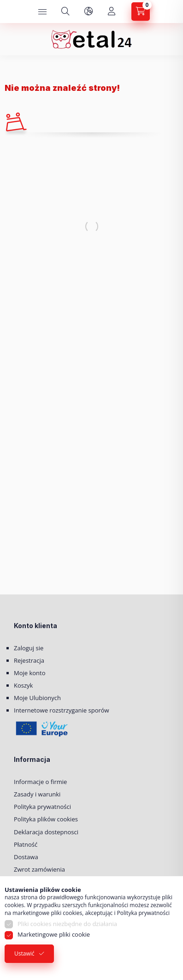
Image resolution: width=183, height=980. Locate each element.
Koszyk (23, 685)
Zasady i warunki (37, 794)
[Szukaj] (65, 12)
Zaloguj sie (29, 648)
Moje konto (30, 673)
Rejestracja (29, 660)
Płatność (26, 844)
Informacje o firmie (40, 782)
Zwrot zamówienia (39, 869)
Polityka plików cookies (46, 819)
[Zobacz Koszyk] (141, 12)
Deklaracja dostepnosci (46, 832)
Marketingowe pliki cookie (54, 934)
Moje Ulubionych (37, 698)
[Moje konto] (112, 12)
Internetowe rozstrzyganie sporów (62, 710)
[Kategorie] (42, 12)
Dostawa (26, 857)
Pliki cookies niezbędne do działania (67, 924)
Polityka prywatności (42, 807)
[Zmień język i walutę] (89, 12)
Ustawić (24, 953)
